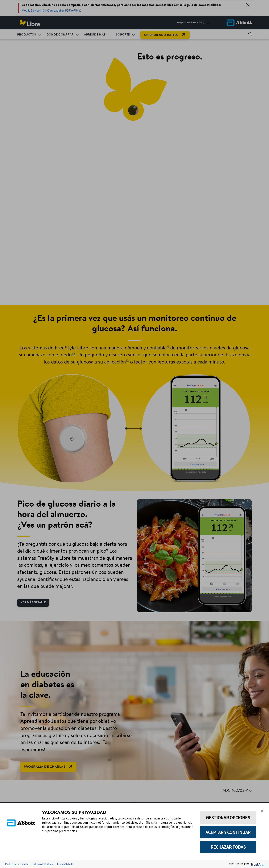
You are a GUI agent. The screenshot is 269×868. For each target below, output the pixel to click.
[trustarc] (257, 864)
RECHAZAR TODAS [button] (228, 847)
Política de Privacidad (17, 864)
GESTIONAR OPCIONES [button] (228, 818)
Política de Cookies (43, 864)
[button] (262, 811)
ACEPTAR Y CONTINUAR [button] (228, 832)
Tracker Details (65, 864)
